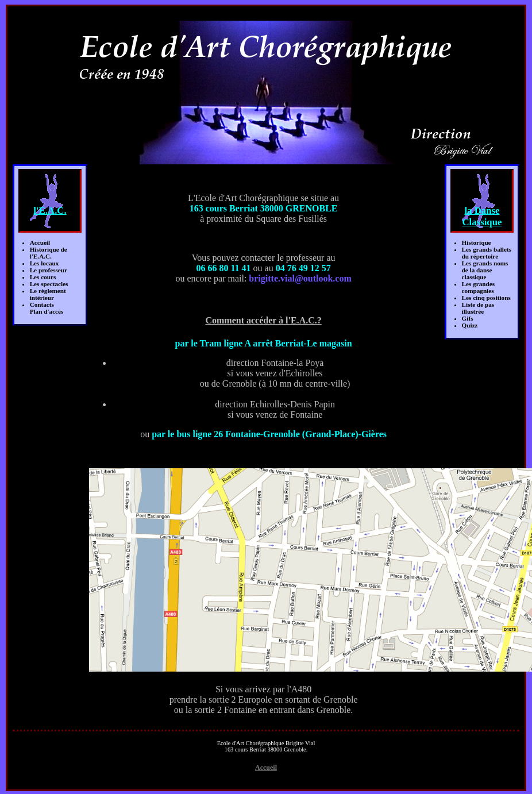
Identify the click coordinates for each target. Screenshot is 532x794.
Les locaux (45, 263)
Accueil (40, 242)
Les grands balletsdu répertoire (487, 253)
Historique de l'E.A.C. (49, 253)
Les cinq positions (486, 298)
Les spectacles (49, 284)
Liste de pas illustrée (478, 308)
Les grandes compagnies (479, 287)
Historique (477, 242)
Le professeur (49, 270)
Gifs (468, 318)
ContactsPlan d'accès (47, 308)
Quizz (470, 325)
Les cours (43, 277)
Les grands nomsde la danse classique (485, 270)
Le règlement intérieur (48, 294)
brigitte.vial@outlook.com (300, 278)
